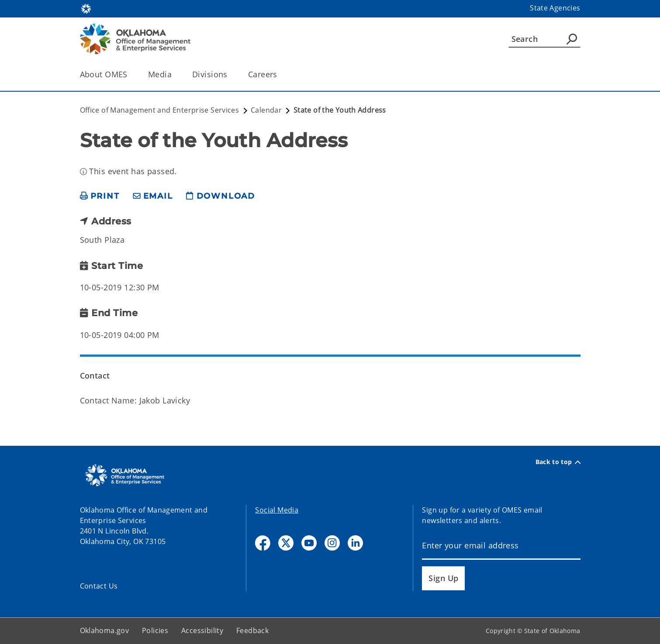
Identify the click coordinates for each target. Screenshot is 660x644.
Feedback (252, 630)
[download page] (221, 196)
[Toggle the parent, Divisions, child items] (230, 74)
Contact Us (99, 586)
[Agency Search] (572, 39)
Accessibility (202, 630)
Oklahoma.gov (105, 630)
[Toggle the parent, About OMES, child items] (130, 74)
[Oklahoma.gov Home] (86, 8)
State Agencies (555, 8)
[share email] (153, 196)
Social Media (277, 510)
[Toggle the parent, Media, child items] (175, 74)
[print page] (100, 196)
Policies (155, 630)
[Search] (544, 39)
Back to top (558, 462)
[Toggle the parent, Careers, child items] (280, 74)
